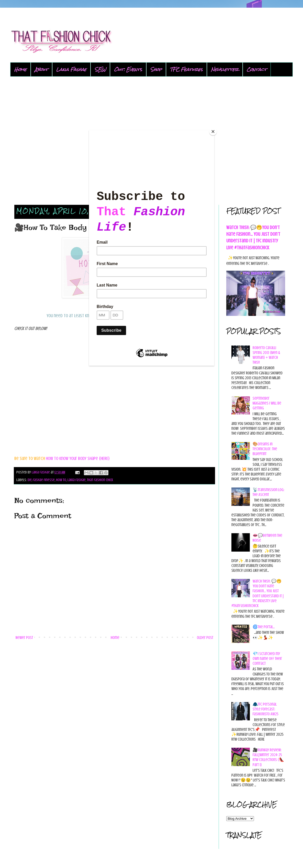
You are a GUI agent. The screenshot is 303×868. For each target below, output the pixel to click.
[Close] (213, 132)
